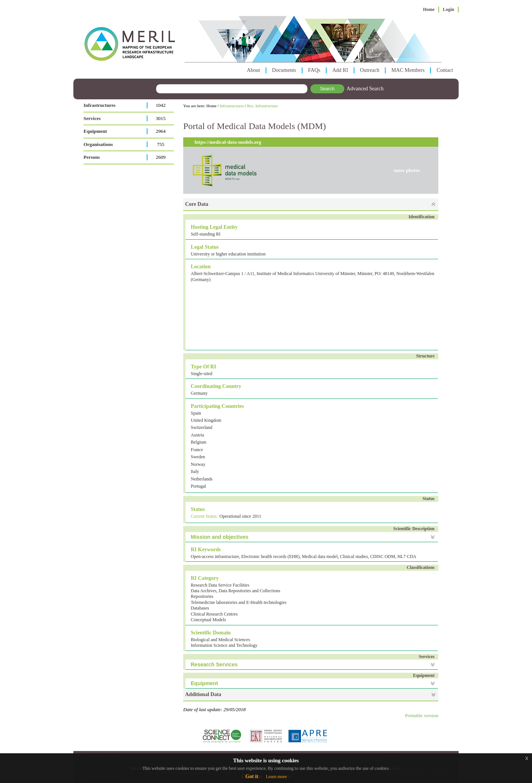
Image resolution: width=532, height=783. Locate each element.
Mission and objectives (220, 537)
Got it (252, 776)
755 (161, 144)
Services (92, 118)
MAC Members (408, 70)
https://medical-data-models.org (228, 142)
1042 (161, 105)
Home (429, 9)
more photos (407, 170)
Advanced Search (365, 89)
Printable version (422, 715)
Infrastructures (100, 105)
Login (448, 9)
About (253, 70)
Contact (445, 70)
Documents (284, 70)
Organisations (98, 144)
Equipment (95, 131)
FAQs (314, 70)
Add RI (340, 70)
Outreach (370, 70)
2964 (161, 131)
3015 (161, 118)
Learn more (276, 777)
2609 (161, 157)
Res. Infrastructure (263, 106)
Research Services (214, 664)
